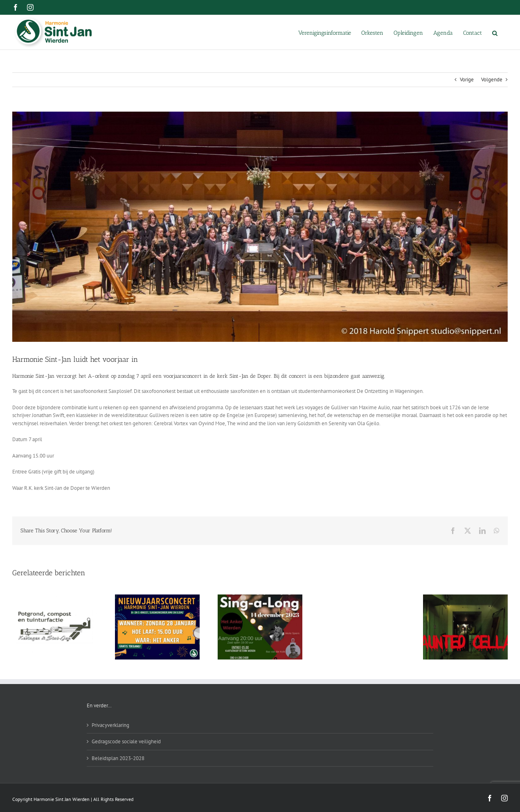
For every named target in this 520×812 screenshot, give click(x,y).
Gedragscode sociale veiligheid (126, 741)
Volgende (492, 80)
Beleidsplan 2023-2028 (118, 758)
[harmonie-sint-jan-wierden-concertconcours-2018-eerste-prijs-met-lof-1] (260, 227)
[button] (495, 32)
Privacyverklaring (110, 725)
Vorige (467, 80)
